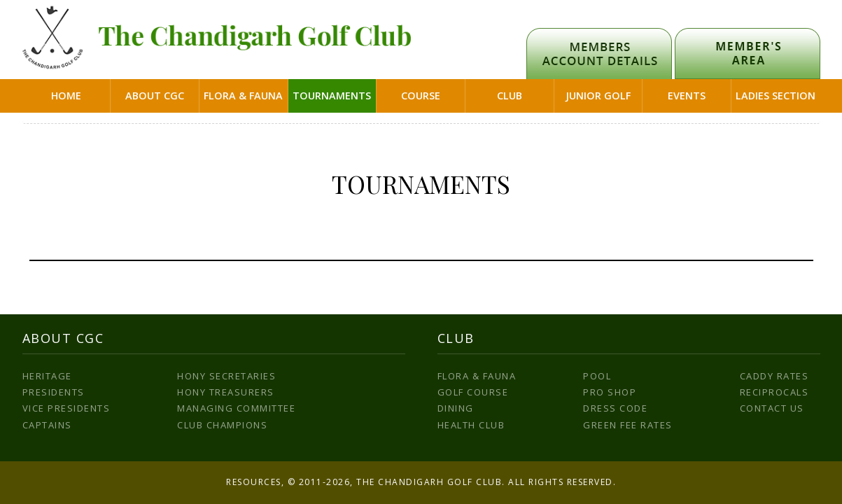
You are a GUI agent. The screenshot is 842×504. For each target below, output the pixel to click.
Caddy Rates (774, 376)
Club (510, 96)
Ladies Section (776, 96)
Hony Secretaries (226, 376)
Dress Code (615, 408)
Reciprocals (774, 392)
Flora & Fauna (243, 96)
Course (421, 96)
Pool (597, 376)
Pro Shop (610, 392)
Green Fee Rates (628, 425)
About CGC (155, 96)
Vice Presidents (66, 408)
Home (66, 96)
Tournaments (332, 96)
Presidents (54, 392)
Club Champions (222, 425)
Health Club (471, 425)
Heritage (47, 376)
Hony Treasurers (226, 392)
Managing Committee (236, 408)
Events (687, 96)
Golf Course (473, 392)
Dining (456, 408)
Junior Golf (598, 96)
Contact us (772, 408)
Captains (47, 425)
